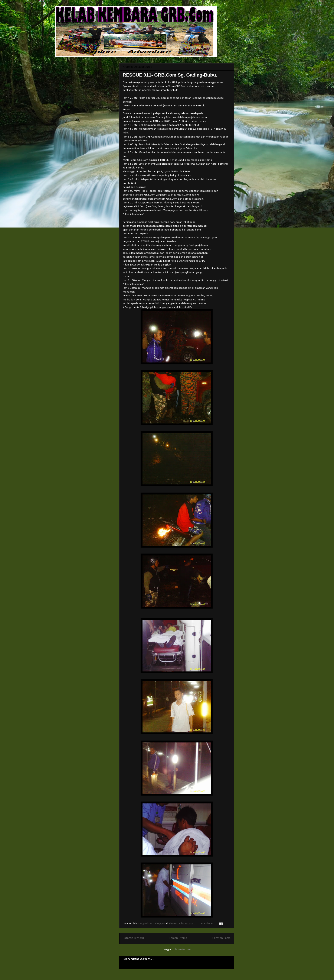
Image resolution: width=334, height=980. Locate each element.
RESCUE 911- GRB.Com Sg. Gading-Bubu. (170, 75)
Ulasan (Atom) (182, 949)
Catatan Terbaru (133, 938)
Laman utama (178, 938)
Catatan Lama (221, 938)
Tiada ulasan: (207, 924)
